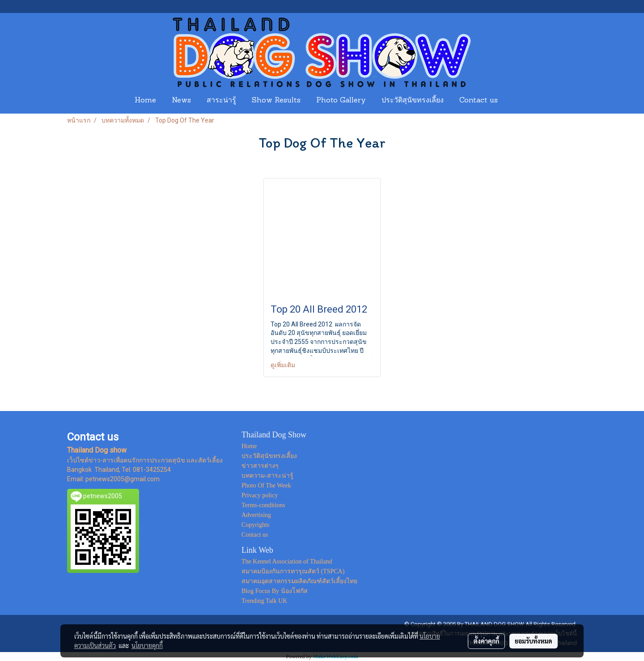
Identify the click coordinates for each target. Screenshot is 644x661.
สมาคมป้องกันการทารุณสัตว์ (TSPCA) (293, 571)
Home (145, 101)
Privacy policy (260, 495)
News (181, 101)
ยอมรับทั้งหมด (534, 641)
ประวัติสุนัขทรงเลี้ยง (413, 101)
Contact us (479, 101)
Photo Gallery (341, 101)
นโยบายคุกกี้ (147, 645)
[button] (514, 101)
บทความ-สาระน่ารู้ (267, 476)
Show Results (276, 101)
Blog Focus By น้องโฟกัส (275, 591)
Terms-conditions (263, 505)
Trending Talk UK (264, 601)
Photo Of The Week (266, 485)
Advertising (256, 515)
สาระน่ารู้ (221, 101)
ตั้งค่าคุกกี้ (486, 641)
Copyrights (255, 525)
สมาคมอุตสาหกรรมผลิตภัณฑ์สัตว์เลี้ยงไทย (299, 581)
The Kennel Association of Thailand (287, 561)
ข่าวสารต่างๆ (260, 466)
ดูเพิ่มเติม (284, 365)
